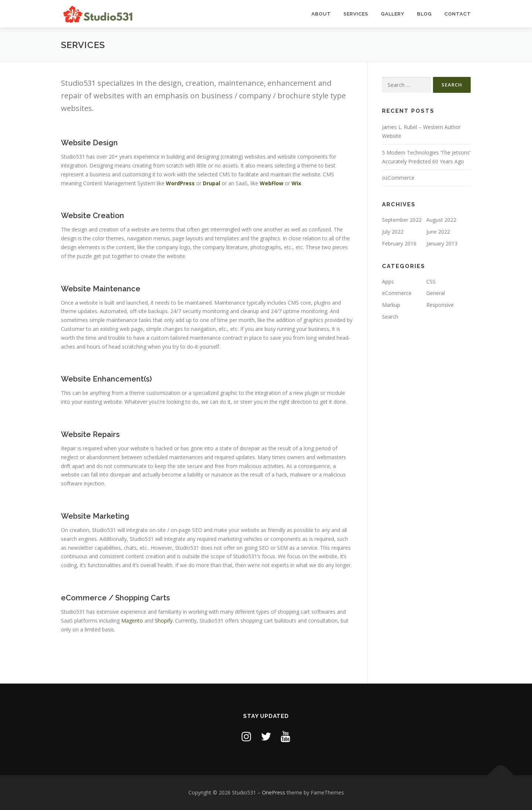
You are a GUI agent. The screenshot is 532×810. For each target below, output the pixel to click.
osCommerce (398, 178)
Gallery (393, 14)
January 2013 (442, 243)
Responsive (440, 305)
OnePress (274, 792)
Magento (132, 621)
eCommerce (397, 293)
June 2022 (438, 232)
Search (390, 317)
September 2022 (402, 220)
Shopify (164, 621)
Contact (458, 14)
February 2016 (399, 243)
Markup (391, 305)
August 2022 (441, 220)
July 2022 (393, 232)
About (321, 14)
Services (356, 14)
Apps (388, 282)
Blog (424, 14)
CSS (431, 282)
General (436, 293)
